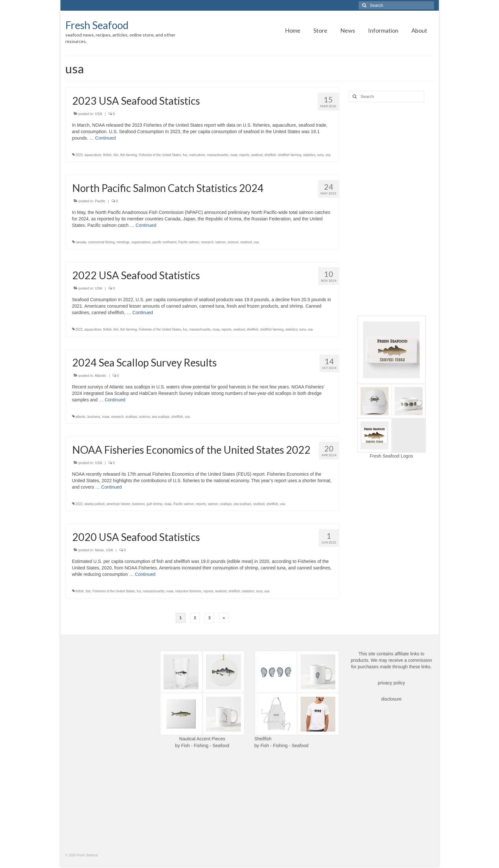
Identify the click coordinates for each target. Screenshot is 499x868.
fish (116, 155)
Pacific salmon (189, 242)
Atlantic (101, 376)
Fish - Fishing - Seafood (205, 746)
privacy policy (391, 683)
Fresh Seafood (97, 25)
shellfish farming (289, 155)
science (233, 242)
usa (328, 155)
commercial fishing (101, 242)
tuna (320, 155)
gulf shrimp (154, 504)
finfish (107, 155)
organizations (141, 242)
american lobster (118, 504)
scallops (131, 417)
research (207, 242)
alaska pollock (95, 504)
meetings (123, 242)
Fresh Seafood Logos (391, 456)
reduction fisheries (188, 591)
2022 (79, 329)
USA (98, 114)
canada (81, 242)
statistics (309, 155)
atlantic (81, 417)
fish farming (129, 155)
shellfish (270, 155)
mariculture (197, 155)
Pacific (100, 201)
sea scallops (161, 417)
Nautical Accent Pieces (202, 739)
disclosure (391, 699)
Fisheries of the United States (160, 155)
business (94, 417)
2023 (79, 155)
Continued (105, 138)
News (99, 550)
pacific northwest (164, 242)
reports (244, 155)
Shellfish (263, 739)
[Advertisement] (391, 209)
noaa (234, 155)
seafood (257, 155)
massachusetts (218, 155)
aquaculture (93, 155)
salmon (221, 242)
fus (185, 155)
